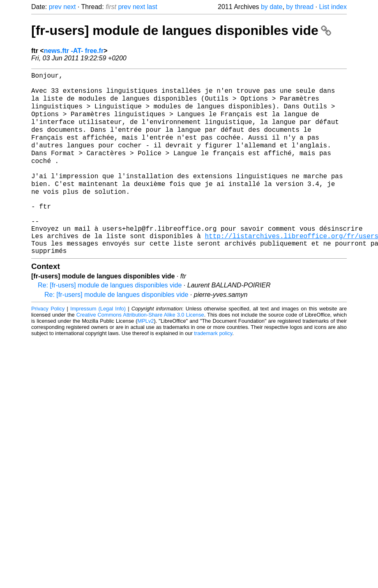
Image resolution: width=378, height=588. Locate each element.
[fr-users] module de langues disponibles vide (181, 30)
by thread (300, 7)
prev (55, 7)
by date (272, 7)
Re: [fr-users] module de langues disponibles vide (110, 319)
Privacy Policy (48, 343)
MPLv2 (146, 355)
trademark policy (213, 367)
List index (333, 7)
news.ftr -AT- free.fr (74, 51)
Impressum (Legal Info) (98, 343)
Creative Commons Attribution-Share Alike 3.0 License (140, 349)
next (69, 7)
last (152, 7)
